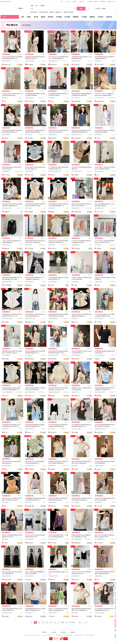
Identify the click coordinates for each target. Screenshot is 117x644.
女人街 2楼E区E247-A (8, 392)
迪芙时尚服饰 (100, 101)
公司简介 (44, 632)
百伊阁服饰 (30, 212)
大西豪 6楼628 (99, 576)
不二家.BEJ (51, 616)
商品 (32, 6)
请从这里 (6, 2)
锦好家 (6, 469)
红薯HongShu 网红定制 (77, 506)
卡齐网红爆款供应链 (31, 249)
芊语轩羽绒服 (7, 285)
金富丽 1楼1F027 (76, 61)
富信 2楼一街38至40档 (54, 171)
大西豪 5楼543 (29, 171)
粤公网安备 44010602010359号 (64, 635)
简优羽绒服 (30, 65)
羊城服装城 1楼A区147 (101, 429)
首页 (62, 2)
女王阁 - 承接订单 (54, 249)
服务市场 (109, 17)
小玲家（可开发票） (31, 432)
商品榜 (43, 17)
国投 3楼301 (5, 539)
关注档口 (101, 17)
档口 (37, 6)
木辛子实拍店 (100, 65)
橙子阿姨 (6, 359)
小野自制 (6, 138)
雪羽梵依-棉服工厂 (54, 65)
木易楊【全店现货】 (77, 396)
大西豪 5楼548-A (30, 539)
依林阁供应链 (77, 543)
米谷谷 (52, 101)
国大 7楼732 (52, 429)
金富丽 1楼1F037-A (77, 135)
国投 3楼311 (75, 466)
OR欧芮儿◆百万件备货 (31, 506)
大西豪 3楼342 (52, 502)
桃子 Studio (7, 175)
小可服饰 (99, 322)
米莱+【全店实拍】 (31, 175)
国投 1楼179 (5, 98)
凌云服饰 (76, 469)
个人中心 (68, 2)
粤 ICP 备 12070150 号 (48, 635)
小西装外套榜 (33, 12)
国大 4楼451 (98, 245)
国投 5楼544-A (99, 135)
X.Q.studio (99, 506)
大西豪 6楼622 (75, 245)
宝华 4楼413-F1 (29, 613)
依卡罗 (6, 432)
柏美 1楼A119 (29, 135)
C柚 (5, 101)
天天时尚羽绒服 (77, 65)
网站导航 (104, 2)
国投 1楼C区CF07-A (30, 392)
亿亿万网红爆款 (31, 138)
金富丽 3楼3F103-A (7, 576)
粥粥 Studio (30, 543)
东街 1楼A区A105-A (100, 392)
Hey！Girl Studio (101, 212)
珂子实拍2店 (100, 543)
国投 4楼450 (5, 502)
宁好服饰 (6, 322)
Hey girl (99, 469)
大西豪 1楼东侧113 (53, 319)
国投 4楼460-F (52, 466)
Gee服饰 (76, 432)
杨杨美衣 (53, 580)
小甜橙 (75, 285)
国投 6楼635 (98, 61)
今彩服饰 (99, 249)
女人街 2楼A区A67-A (77, 171)
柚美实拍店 (53, 138)
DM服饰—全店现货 (31, 322)
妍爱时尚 (29, 285)
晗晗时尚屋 (76, 359)
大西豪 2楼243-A (53, 135)
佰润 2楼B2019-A (99, 208)
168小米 (76, 322)
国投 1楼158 (28, 245)
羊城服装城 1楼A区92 (54, 392)
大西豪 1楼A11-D (30, 98)
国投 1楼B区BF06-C (100, 539)
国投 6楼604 (28, 502)
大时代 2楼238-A (99, 319)
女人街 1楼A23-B (99, 98)
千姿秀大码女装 (29, 580)
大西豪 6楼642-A (6, 245)
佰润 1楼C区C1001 (53, 355)
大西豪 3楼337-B (30, 282)
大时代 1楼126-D (53, 282)
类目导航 (4, 17)
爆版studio (7, 249)
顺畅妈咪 (52, 12)
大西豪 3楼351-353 (30, 319)
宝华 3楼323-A (29, 355)
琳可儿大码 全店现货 (54, 543)
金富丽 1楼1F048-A (7, 282)
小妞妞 (6, 543)
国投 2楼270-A (75, 392)
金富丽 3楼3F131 (30, 576)
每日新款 (59, 17)
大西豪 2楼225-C (76, 208)
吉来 (5, 506)
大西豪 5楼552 (6, 171)
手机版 (90, 2)
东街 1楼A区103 (76, 98)
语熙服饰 (6, 616)
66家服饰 (99, 396)
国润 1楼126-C (6, 429)
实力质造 (67, 17)
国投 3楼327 (75, 319)
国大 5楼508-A (75, 282)
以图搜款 (42, 6)
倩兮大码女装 (7, 580)
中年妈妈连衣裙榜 (43, 12)
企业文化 (54, 632)
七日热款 (84, 17)
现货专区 (51, 17)
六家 (51, 322)
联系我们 (73, 632)
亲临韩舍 (97, 359)
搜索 (81, 9)
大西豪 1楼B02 (6, 135)
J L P (98, 175)
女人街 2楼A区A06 (100, 355)
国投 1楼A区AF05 (7, 61)
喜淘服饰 (53, 469)
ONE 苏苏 (76, 580)
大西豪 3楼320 (99, 282)
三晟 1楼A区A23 (6, 355)
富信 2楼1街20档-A (7, 613)
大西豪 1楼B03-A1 (100, 466)
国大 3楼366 (52, 98)
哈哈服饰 (53, 396)
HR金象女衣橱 (77, 212)
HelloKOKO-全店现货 (101, 432)
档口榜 (36, 17)
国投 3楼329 (28, 208)
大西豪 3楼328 (99, 502)
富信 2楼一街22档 (76, 429)
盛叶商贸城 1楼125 (77, 539)
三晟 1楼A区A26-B (53, 576)
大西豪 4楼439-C (76, 355)
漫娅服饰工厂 (59, 12)
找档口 (29, 17)
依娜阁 (52, 212)
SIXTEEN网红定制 (77, 249)
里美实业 (53, 175)
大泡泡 (52, 285)
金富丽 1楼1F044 (30, 429)
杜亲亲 (98, 285)
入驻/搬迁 (97, 9)
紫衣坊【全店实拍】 (6, 396)
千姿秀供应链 (77, 138)
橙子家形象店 (31, 469)
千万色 (98, 138)
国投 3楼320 (52, 208)
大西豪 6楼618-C (76, 576)
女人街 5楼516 (75, 502)
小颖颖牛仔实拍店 (8, 212)
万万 (98, 580)
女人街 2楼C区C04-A (8, 319)
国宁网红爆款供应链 (54, 359)
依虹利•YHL (53, 432)
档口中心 (82, 2)
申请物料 (104, 9)
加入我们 (63, 632)
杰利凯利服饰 (77, 101)
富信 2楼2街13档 (6, 466)
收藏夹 (75, 2)
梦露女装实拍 (29, 616)
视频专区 (92, 17)
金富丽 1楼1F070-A (53, 61)
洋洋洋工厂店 (31, 396)
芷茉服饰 (76, 175)
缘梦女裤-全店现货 (69, 12)
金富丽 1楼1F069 (53, 539)
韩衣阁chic (53, 506)
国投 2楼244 (52, 245)
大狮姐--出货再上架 (8, 65)
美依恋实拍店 (31, 359)
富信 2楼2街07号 (99, 171)
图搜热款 (76, 17)
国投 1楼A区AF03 (30, 466)
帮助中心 (96, 2)
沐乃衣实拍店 (31, 101)
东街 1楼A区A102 (7, 208)
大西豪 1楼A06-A (53, 613)
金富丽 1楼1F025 (30, 61)
